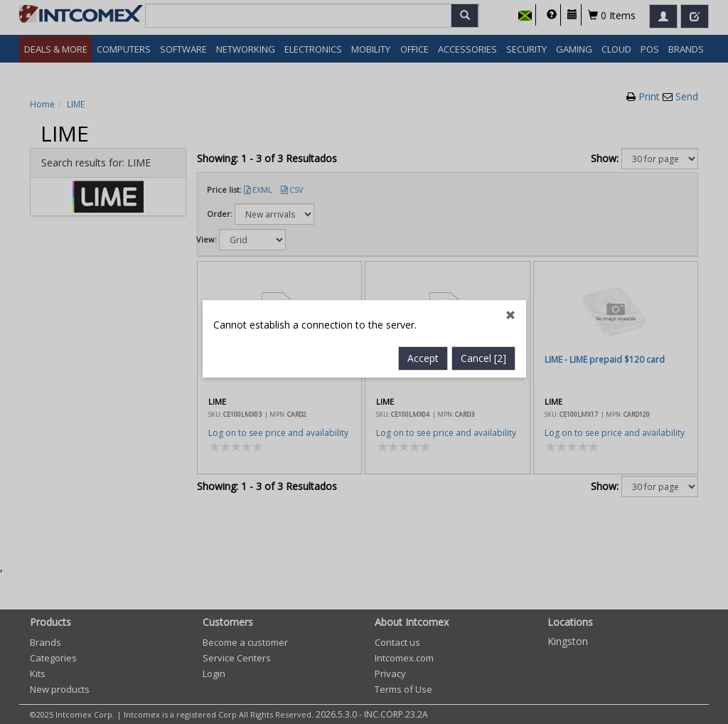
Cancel (483, 322)
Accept (423, 322)
